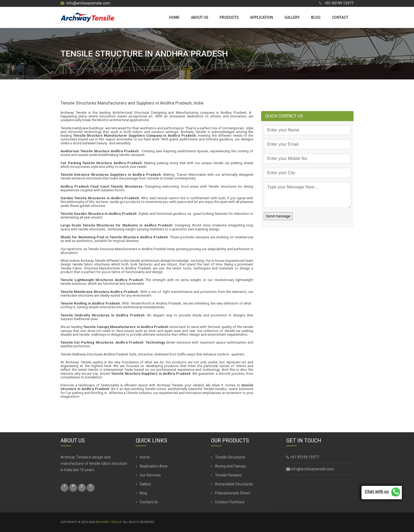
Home (174, 17)
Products (229, 17)
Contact (340, 17)
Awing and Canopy (230, 468)
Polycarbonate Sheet (232, 495)
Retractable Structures (234, 486)
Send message (278, 216)
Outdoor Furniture (230, 504)
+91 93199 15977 (336, 3)
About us (200, 17)
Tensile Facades (228, 477)
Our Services (150, 477)
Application (262, 17)
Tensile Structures (230, 459)
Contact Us (149, 504)
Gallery (292, 17)
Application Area (154, 468)
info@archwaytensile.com (85, 3)
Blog (316, 17)
